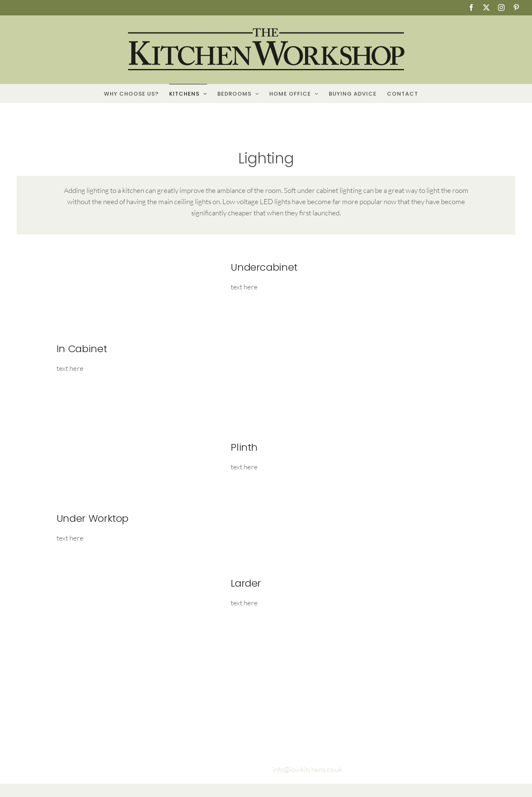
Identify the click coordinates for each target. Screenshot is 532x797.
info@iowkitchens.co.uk (307, 769)
